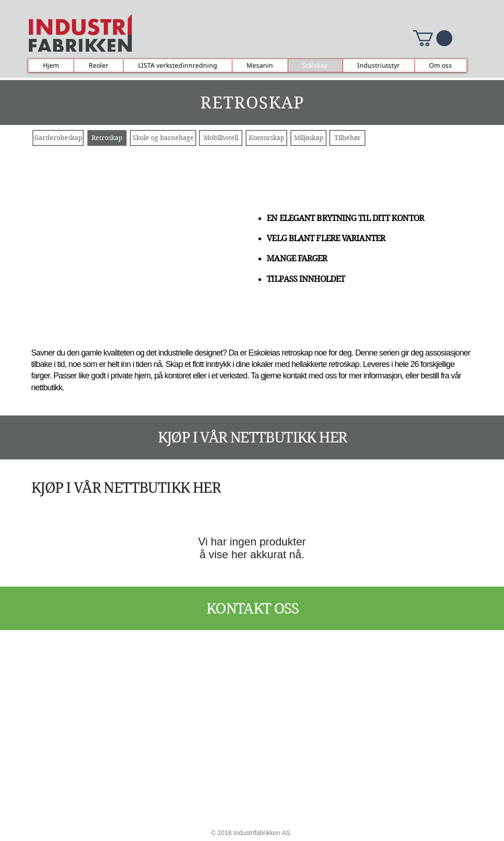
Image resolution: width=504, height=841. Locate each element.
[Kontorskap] (266, 138)
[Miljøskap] (308, 138)
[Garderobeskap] (58, 138)
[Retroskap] (107, 138)
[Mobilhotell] (221, 138)
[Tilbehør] (347, 138)
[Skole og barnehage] (163, 138)
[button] (433, 38)
